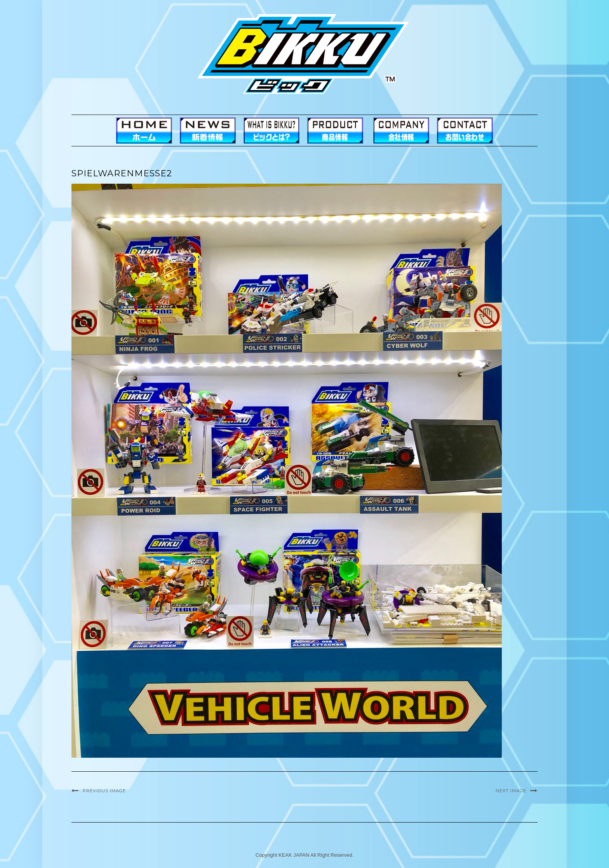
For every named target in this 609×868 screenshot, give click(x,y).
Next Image (511, 791)
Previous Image (104, 791)
